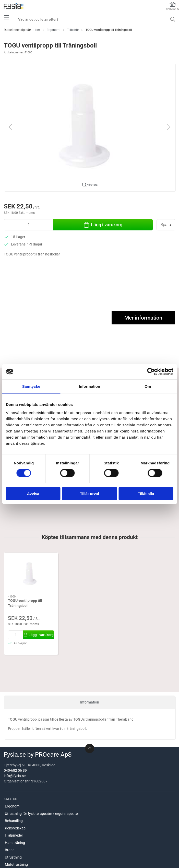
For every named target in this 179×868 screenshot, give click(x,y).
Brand (10, 850)
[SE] (14, 6)
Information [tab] (90, 386)
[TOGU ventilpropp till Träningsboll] (31, 574)
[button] (90, 127)
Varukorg (172, 6)
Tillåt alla (146, 493)
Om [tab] (148, 386)
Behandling (14, 821)
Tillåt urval (90, 493)
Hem (37, 30)
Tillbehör (73, 30)
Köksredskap (15, 828)
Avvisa (33, 493)
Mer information (143, 318)
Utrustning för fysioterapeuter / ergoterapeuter (42, 814)
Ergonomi (53, 30)
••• (6, 19)
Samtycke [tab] (31, 386)
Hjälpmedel (14, 835)
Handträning (15, 843)
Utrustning (13, 857)
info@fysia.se (15, 776)
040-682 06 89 (15, 770)
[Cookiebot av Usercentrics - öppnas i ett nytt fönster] (151, 372)
